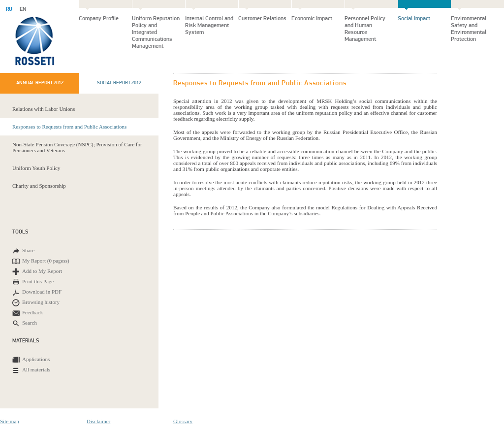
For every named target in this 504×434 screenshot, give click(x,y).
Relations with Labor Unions (44, 109)
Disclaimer (98, 421)
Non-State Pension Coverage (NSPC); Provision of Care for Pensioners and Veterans (77, 147)
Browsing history (36, 303)
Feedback (28, 313)
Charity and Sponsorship (39, 186)
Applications (31, 360)
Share (23, 251)
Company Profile (99, 19)
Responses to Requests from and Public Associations (69, 127)
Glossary (183, 421)
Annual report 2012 (40, 83)
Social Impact (414, 19)
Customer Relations (262, 19)
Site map (10, 421)
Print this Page (33, 282)
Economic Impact (312, 19)
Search (25, 323)
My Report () (41, 261)
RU (9, 10)
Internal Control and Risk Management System (209, 26)
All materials (31, 370)
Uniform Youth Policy (36, 168)
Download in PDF (37, 292)
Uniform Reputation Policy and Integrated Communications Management (156, 33)
